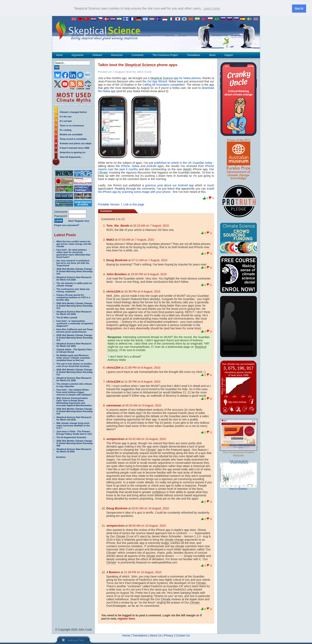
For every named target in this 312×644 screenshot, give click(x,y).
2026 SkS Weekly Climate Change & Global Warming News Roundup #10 (75, 411)
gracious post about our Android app (169, 185)
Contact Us (183, 635)
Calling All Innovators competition (164, 84)
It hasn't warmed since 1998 (74, 148)
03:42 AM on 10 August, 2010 (147, 439)
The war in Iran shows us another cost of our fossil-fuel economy (74, 365)
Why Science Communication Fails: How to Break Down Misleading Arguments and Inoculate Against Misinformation (74, 402)
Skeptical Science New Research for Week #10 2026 (74, 418)
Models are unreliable (71, 134)
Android (151, 166)
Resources (117, 55)
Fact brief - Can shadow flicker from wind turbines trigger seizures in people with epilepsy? (74, 392)
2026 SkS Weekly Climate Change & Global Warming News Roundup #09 (75, 443)
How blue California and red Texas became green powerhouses (75, 330)
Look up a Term (76, 640)
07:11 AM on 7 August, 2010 (149, 260)
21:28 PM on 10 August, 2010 (143, 572)
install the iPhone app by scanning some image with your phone (156, 190)
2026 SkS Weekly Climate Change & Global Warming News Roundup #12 (75, 337)
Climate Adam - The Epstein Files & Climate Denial (74, 350)
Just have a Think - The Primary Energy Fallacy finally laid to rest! (74, 432)
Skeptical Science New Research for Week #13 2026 (74, 313)
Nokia (136, 166)
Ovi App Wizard (157, 81)
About (212, 55)
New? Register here (79, 221)
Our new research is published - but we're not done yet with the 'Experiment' (73, 263)
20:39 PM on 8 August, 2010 (142, 291)
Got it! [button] (299, 9)
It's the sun (66, 116)
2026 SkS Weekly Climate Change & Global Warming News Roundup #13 (75, 306)
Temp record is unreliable (73, 139)
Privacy (169, 635)
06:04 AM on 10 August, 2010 (147, 525)
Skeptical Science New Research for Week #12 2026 (74, 345)
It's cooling (66, 130)
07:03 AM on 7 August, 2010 (136, 239)
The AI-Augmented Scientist (71, 437)
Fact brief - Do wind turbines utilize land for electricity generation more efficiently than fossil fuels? (73, 253)
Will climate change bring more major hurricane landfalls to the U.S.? (73, 425)
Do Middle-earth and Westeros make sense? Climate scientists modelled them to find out (73, 358)
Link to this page (134, 204)
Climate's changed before (73, 112)
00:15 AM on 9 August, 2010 (143, 405)
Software (97, 55)
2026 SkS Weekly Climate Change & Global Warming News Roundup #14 (75, 271)
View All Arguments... (71, 157)
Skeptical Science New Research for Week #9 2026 (74, 450)
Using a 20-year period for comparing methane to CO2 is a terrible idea (73, 297)
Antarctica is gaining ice (73, 152)
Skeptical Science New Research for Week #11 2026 (74, 379)
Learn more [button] (212, 8)
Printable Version (109, 204)
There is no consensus (72, 125)
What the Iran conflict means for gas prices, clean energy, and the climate (74, 244)
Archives (61, 457)
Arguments (77, 55)
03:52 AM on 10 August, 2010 (150, 508)
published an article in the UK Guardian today (183, 163)
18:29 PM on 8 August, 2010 (149, 274)
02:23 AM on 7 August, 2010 (151, 225)
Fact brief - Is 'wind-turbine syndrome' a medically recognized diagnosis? (75, 323)
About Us (156, 635)
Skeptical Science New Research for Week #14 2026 (74, 278)
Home (59, 55)
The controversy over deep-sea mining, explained (73, 290)
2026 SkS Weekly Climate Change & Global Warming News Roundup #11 (75, 372)
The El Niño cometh (67, 317)
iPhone (125, 166)
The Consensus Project (165, 55)
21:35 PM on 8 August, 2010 (142, 381)
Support (229, 55)
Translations (193, 55)
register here (126, 618)
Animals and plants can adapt (75, 143)
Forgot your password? (67, 225)
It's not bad (66, 121)
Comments (137, 55)
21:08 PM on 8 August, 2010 (142, 367)
